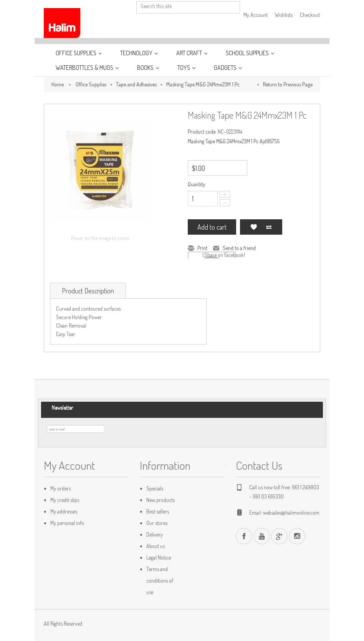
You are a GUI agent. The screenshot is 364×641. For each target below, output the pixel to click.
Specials (155, 488)
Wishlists (284, 15)
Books (146, 68)
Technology (137, 53)
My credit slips (65, 500)
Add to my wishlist (253, 227)
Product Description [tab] (88, 291)
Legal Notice (159, 557)
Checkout (310, 15)
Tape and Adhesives (136, 84)
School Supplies (248, 53)
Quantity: (197, 184)
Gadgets (226, 68)
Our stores (157, 523)
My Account (256, 15)
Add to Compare (269, 227)
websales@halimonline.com (291, 513)
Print (202, 248)
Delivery (155, 534)
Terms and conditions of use (160, 581)
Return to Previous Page (288, 84)
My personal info (67, 523)
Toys (184, 68)
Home (58, 84)
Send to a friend (239, 248)
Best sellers (158, 511)
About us (156, 546)
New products (160, 500)
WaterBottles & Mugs (85, 68)
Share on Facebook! (225, 255)
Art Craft (190, 53)
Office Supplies (77, 53)
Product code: (202, 132)
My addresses (64, 511)
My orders (60, 488)
